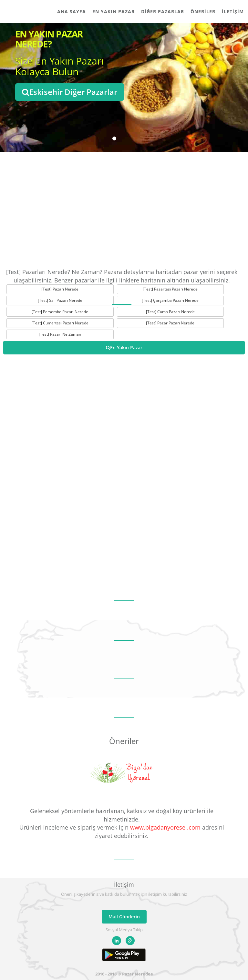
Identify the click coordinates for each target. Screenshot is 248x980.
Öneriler (203, 11)
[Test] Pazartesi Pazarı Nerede (170, 289)
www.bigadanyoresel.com (165, 827)
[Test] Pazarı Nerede (60, 289)
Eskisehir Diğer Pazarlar (70, 92)
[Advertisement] (124, 210)
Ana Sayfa (72, 11)
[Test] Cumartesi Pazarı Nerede (60, 323)
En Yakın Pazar (114, 11)
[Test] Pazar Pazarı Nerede (170, 323)
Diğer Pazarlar (163, 11)
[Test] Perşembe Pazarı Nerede (60, 312)
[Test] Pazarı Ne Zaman (60, 334)
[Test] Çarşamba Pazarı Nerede (170, 300)
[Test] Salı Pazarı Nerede (60, 300)
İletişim (233, 11)
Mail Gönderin (124, 917)
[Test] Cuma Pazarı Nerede (170, 312)
